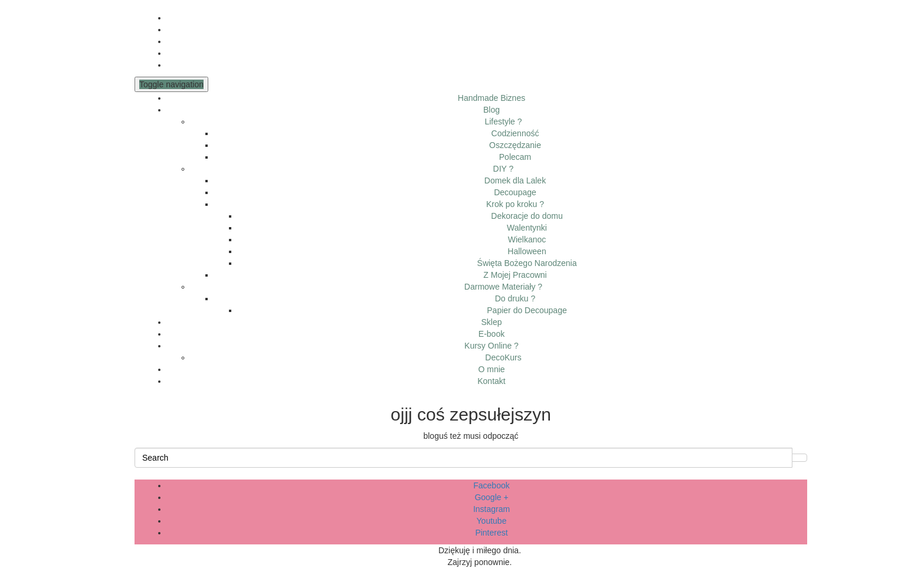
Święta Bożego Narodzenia (527, 263)
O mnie (491, 369)
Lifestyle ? (503, 122)
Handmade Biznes (492, 98)
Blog (492, 110)
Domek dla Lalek (515, 180)
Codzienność (515, 133)
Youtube (492, 521)
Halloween (527, 251)
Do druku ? (515, 298)
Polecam (515, 157)
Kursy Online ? (492, 346)
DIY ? (504, 169)
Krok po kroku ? (515, 204)
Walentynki (527, 228)
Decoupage (515, 192)
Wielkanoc (527, 239)
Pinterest (491, 533)
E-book (492, 334)
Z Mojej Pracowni (515, 275)
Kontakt (491, 381)
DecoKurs (503, 357)
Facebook (491, 485)
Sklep (491, 322)
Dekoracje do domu (527, 216)
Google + (491, 497)
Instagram (492, 509)
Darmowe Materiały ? (503, 287)
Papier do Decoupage (527, 310)
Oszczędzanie (515, 145)
